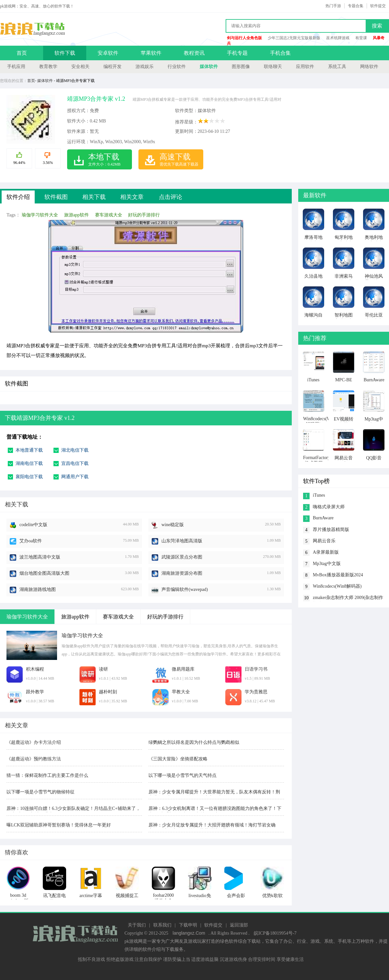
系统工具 (337, 67)
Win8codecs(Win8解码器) (337, 586)
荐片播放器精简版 (331, 530)
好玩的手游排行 (144, 215)
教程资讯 (194, 53)
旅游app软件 (77, 215)
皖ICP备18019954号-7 (275, 933)
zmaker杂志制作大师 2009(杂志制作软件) (348, 598)
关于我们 (137, 925)
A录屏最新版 (326, 552)
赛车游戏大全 (109, 215)
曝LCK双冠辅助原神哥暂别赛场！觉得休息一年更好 (59, 825)
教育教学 (48, 67)
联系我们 (162, 925)
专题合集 (356, 6)
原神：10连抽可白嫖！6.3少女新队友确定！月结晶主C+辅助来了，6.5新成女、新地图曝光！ (73, 809)
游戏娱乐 (145, 67)
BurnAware (323, 518)
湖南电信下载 (29, 463)
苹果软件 (151, 53)
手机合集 (280, 53)
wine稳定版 (173, 525)
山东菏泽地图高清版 (182, 541)
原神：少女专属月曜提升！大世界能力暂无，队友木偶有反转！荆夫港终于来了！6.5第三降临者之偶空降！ (214, 793)
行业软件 (177, 67)
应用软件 (305, 67)
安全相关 (80, 67)
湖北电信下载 (75, 450)
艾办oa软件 (31, 541)
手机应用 (16, 67)
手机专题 (237, 53)
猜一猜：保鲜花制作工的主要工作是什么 (47, 775)
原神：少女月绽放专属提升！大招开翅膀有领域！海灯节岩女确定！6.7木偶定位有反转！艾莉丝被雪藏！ (212, 826)
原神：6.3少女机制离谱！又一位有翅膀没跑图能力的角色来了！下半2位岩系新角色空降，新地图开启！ (215, 809)
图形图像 (241, 67)
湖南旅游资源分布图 (182, 573)
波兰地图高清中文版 (40, 557)
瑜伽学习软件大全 (40, 215)
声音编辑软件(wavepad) (185, 589)
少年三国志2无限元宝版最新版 (294, 38)
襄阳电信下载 (29, 477)
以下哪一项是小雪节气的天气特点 (183, 775)
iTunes (319, 495)
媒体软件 (209, 67)
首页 (22, 53)
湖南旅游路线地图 (38, 589)
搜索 (377, 26)
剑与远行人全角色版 (244, 38)
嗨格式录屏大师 (329, 507)
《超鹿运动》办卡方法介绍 (34, 742)
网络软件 (369, 67)
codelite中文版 (33, 525)
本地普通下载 (29, 450)
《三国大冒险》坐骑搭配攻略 (178, 759)
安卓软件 (108, 53)
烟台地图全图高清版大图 (44, 573)
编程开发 (112, 67)
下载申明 (188, 925)
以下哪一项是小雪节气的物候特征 (41, 792)
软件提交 (378, 6)
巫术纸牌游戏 (338, 38)
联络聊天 (273, 67)
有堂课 (361, 38)
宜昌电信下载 (75, 463)
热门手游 (333, 6)
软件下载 (65, 53)
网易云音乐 (324, 541)
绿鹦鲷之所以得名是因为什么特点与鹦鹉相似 (194, 742)
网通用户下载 (75, 477)
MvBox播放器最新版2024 (338, 575)
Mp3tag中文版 (327, 564)
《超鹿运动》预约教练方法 (34, 759)
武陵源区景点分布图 (182, 557)
